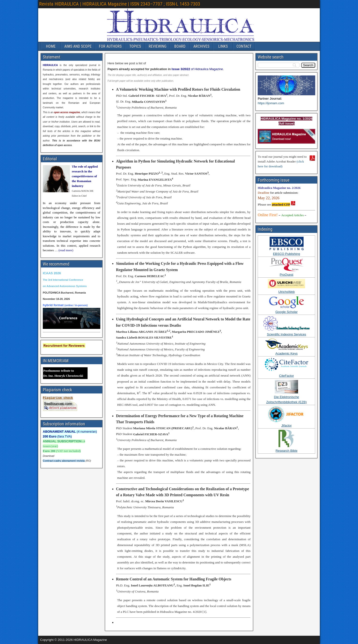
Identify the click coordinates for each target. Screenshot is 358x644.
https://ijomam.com (271, 103)
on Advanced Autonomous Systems (65, 286)
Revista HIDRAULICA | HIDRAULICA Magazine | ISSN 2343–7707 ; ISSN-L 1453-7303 (120, 4)
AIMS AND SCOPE (78, 46)
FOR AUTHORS (110, 46)
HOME (51, 46)
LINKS (223, 46)
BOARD (180, 46)
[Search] (308, 65)
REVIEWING (157, 46)
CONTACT (244, 46)
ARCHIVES (201, 46)
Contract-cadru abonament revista (64, 461)
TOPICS (135, 46)
